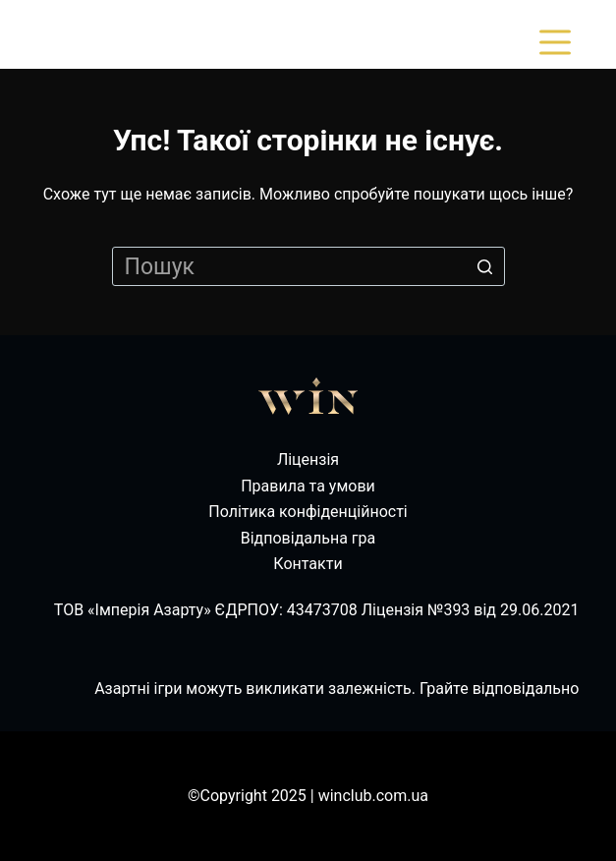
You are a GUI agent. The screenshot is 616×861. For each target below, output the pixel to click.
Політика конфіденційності (308, 512)
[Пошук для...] (308, 266)
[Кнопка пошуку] (485, 266)
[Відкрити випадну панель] (559, 42)
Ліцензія (308, 459)
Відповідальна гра (308, 538)
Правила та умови (308, 486)
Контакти (308, 564)
